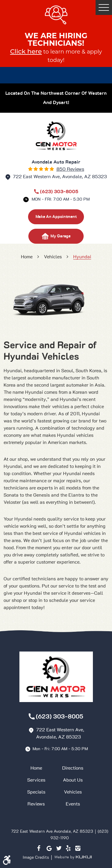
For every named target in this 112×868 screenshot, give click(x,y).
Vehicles (53, 257)
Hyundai (82, 257)
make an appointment (56, 217)
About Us (73, 780)
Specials (36, 792)
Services (36, 780)
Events (73, 804)
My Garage (56, 236)
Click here (26, 51)
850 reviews (70, 169)
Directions (73, 768)
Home (27, 257)
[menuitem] (38, 768)
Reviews (36, 804)
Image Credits (36, 857)
